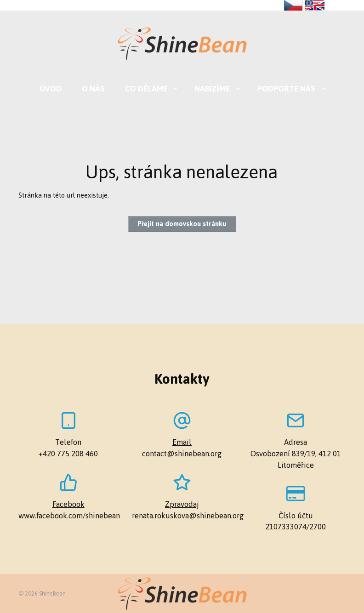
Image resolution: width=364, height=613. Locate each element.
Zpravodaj (182, 504)
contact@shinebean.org (182, 454)
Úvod (51, 89)
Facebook (68, 504)
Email (182, 442)
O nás (93, 89)
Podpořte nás (286, 89)
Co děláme (146, 89)
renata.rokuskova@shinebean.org (182, 516)
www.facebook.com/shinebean (68, 516)
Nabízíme (212, 89)
